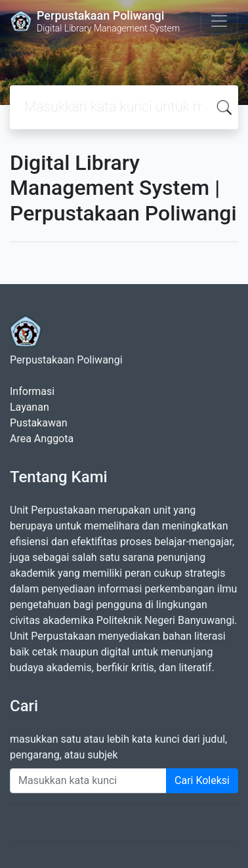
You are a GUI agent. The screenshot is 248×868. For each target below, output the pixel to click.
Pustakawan (38, 423)
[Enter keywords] (88, 781)
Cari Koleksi (202, 780)
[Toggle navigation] (219, 21)
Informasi (32, 391)
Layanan (30, 407)
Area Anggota (42, 439)
